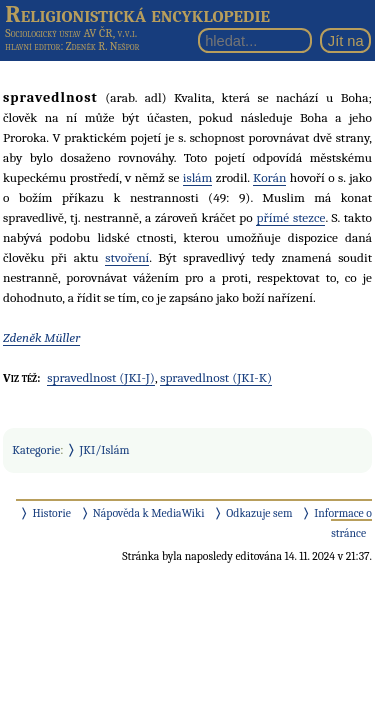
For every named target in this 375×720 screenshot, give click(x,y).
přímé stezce (290, 217)
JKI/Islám (105, 450)
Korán (269, 177)
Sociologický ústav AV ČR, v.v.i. (71, 33)
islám (198, 177)
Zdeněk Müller (41, 337)
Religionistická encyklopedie (137, 14)
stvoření (127, 257)
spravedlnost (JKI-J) (101, 377)
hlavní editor (32, 46)
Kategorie (36, 450)
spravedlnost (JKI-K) (216, 377)
